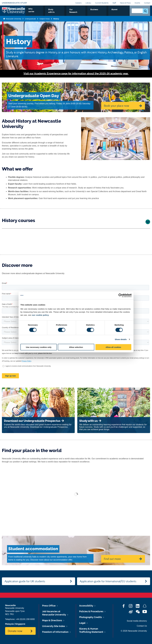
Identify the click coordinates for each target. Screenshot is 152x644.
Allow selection (76, 347)
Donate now (15, 631)
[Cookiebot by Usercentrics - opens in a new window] (120, 295)
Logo (14, 12)
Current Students (102, 3)
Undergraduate (30, 21)
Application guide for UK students (25, 581)
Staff (114, 3)
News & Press (125, 3)
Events (137, 3)
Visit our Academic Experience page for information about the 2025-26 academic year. (76, 74)
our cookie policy (40, 315)
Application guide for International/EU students (108, 581)
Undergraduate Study (14, 3)
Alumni (122, 12)
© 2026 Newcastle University (134, 631)
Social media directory (137, 621)
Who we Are (60, 12)
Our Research (95, 12)
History (56, 21)
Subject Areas (45, 21)
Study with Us (77, 12)
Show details (121, 339)
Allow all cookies (113, 347)
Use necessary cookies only (39, 347)
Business (110, 12)
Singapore (20, 624)
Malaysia (9, 624)
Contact (147, 3)
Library (88, 3)
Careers (78, 3)
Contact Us (142, 626)
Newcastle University (13, 21)
